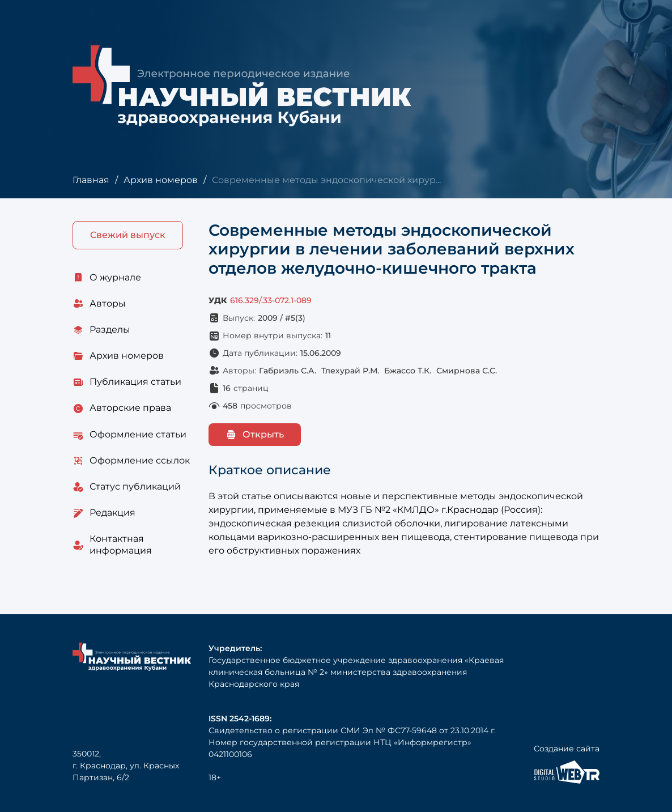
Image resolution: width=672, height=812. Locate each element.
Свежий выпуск (128, 235)
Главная (91, 180)
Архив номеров (161, 180)
